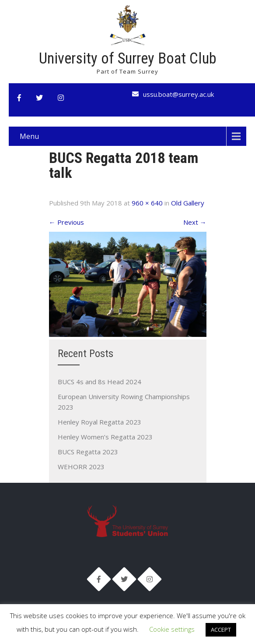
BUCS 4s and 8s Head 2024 (100, 382)
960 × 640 (147, 203)
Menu (29, 136)
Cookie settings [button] (172, 629)
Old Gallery (188, 203)
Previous (66, 222)
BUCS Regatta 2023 (88, 452)
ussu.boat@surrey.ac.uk (178, 94)
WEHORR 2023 (81, 467)
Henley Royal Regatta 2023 (100, 422)
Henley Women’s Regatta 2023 (105, 437)
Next (195, 222)
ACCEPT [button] (221, 630)
